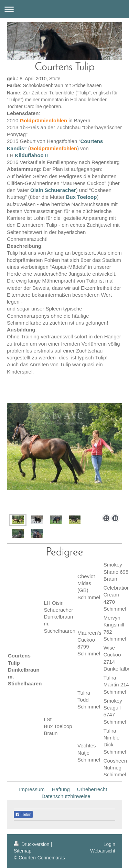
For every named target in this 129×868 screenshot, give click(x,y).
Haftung (61, 789)
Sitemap (23, 851)
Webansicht (103, 851)
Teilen (23, 815)
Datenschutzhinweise (66, 796)
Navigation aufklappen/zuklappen (64, 9)
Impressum (32, 789)
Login (109, 844)
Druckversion (32, 844)
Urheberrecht (92, 789)
